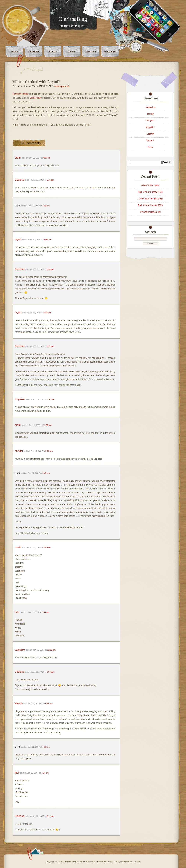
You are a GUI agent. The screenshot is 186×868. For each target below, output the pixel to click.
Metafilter (150, 127)
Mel (17, 773)
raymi (18, 239)
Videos (53, 52)
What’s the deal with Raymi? (36, 82)
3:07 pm (50, 672)
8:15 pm (50, 816)
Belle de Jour (35, 98)
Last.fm (150, 134)
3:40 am (46, 473)
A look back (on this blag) (150, 199)
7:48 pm (51, 399)
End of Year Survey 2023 (150, 205)
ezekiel (19, 451)
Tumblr (150, 114)
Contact (91, 52)
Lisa (17, 612)
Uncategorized (62, 86)
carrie (18, 547)
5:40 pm (46, 206)
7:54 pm (45, 773)
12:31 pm (51, 650)
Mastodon (150, 107)
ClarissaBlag (73, 19)
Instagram (150, 121)
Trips (72, 52)
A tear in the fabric (150, 185)
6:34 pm (47, 313)
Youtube (150, 141)
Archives (33, 52)
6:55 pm (49, 704)
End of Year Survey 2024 (150, 192)
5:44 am (46, 612)
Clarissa (19, 180)
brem (18, 158)
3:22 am (49, 451)
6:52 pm (50, 346)
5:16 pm (50, 180)
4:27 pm (47, 158)
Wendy (19, 703)
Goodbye (110, 52)
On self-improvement (150, 212)
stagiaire (20, 399)
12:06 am (47, 425)
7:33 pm (46, 747)
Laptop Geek (113, 862)
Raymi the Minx (20, 94)
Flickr (150, 147)
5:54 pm (50, 269)
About (14, 52)
